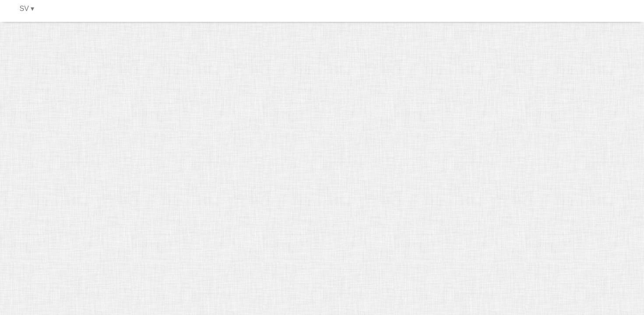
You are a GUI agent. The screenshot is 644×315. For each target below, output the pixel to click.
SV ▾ (27, 9)
